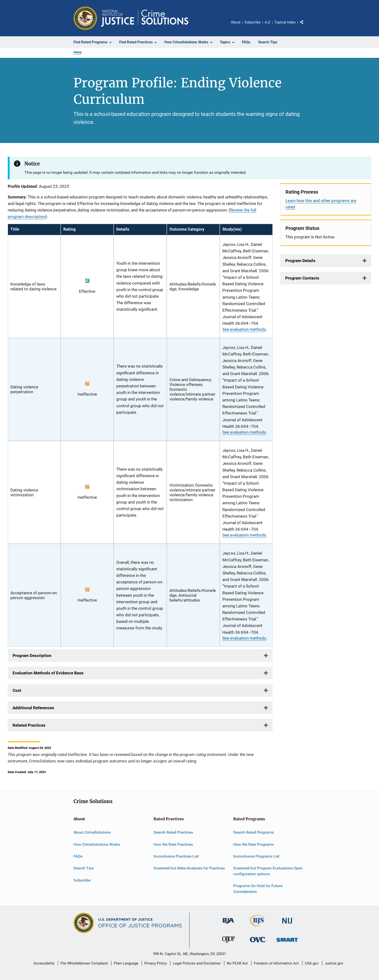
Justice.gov (334, 963)
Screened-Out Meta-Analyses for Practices (189, 868)
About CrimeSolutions (92, 832)
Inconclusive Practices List (176, 856)
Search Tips (84, 868)
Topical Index (285, 22)
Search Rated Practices (173, 832)
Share (306, 26)
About (236, 22)
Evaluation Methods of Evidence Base (48, 673)
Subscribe (253, 22)
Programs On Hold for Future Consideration (258, 889)
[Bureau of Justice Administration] (228, 924)
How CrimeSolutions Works (97, 844)
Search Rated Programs (253, 832)
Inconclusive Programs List (256, 856)
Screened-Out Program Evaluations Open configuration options (268, 871)
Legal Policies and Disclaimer (197, 963)
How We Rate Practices (173, 844)
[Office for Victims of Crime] (258, 943)
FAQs (78, 856)
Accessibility (44, 963)
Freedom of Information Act (276, 963)
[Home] (145, 18)
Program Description (32, 656)
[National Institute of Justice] (287, 924)
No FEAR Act (237, 963)
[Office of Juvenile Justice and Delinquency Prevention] (228, 944)
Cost (17, 690)
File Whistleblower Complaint (84, 963)
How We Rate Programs (253, 844)
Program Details (300, 261)
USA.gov (312, 963)
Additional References (33, 708)
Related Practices (29, 725)
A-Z (267, 22)
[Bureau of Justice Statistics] (258, 927)
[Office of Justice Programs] (85, 18)
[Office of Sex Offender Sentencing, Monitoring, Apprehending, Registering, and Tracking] (287, 943)
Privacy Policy (156, 963)
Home (78, 52)
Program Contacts (302, 278)
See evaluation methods (244, 329)
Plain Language (126, 963)
